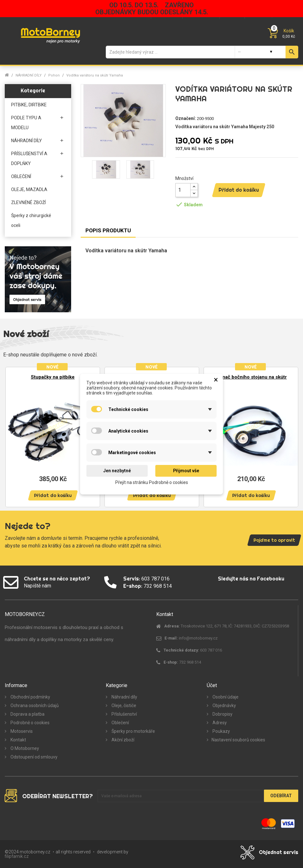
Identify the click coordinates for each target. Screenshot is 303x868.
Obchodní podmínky (30, 697)
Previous (13, 434)
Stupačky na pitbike (53, 377)
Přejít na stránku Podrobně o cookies (152, 482)
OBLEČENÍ (21, 176)
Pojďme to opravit (274, 540)
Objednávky (224, 706)
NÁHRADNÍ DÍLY (27, 141)
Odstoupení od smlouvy (34, 757)
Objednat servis (279, 852)
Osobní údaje (225, 697)
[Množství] (183, 190)
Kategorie (33, 90)
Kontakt (18, 740)
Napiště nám (37, 586)
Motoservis (21, 731)
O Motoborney (24, 748)
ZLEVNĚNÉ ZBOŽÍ (28, 202)
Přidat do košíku (239, 190)
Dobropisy (222, 714)
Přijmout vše (186, 471)
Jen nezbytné (117, 471)
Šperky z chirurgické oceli (31, 220)
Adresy (219, 723)
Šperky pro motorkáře (133, 731)
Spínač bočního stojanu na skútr (251, 377)
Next (290, 434)
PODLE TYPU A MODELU (26, 123)
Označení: (186, 118)
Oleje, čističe (123, 706)
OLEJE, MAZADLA (29, 189)
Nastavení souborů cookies (238, 740)
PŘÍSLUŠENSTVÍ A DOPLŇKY (29, 159)
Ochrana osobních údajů (34, 706)
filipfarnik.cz (17, 856)
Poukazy (221, 731)
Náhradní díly (124, 697)
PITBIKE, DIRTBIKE (29, 105)
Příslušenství (124, 714)
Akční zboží (122, 740)
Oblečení (120, 723)
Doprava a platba (27, 714)
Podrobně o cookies (30, 723)
